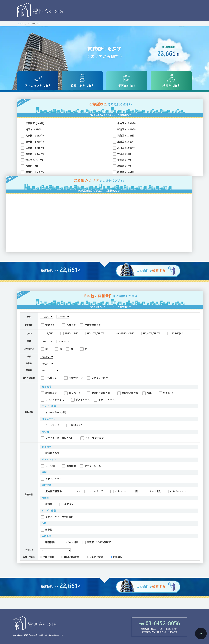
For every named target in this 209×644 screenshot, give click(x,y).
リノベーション (175, 492)
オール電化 (153, 492)
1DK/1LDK (69, 334)
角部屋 (46, 530)
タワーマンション (92, 438)
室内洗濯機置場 (51, 492)
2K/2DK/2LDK (93, 334)
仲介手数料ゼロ (90, 325)
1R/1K (47, 334)
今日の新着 (47, 557)
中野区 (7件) (124, 160)
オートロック (50, 425)
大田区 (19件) (125, 154)
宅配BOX (166, 393)
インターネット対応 (53, 413)
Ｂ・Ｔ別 (48, 466)
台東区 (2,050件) (35, 142)
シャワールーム (90, 466)
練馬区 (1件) (124, 166)
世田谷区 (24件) (34, 160)
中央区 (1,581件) (127, 124)
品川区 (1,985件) (127, 148)
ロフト (75, 492)
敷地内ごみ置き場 (98, 393)
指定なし (116, 557)
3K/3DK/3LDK (123, 334)
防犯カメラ (75, 425)
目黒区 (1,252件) (35, 154)
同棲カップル (73, 378)
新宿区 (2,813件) (127, 130)
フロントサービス (52, 400)
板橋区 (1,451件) (126, 172)
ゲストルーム (80, 400)
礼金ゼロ (69, 325)
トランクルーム (104, 400)
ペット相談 (70, 543)
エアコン (66, 504)
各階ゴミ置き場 (128, 393)
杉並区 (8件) (33, 166)
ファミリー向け (97, 378)
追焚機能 (69, 466)
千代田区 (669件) (35, 124)
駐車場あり (49, 393)
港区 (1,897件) (34, 130)
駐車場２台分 (50, 453)
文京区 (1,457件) (35, 136)
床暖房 (46, 504)
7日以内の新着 (95, 557)
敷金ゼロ (48, 325)
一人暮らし (49, 378)
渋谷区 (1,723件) (126, 136)
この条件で (151, 271)
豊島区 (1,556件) (35, 172)
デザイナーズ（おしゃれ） (57, 438)
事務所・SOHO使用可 (96, 543)
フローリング (94, 492)
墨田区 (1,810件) (127, 142)
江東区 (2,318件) (35, 148)
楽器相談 (48, 543)
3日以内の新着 (70, 557)
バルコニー (118, 492)
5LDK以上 (175, 334)
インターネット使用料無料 (57, 517)
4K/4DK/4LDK (149, 334)
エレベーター (73, 393)
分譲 (147, 393)
